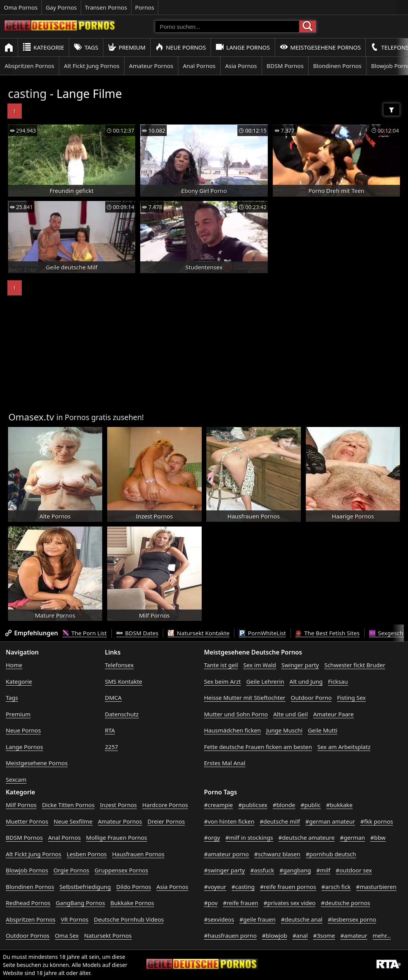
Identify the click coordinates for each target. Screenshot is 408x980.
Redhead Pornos (28, 903)
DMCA (113, 698)
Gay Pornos (61, 7)
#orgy (212, 837)
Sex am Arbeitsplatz (344, 747)
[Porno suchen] (227, 27)
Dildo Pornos (134, 887)
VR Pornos (75, 919)
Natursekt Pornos (108, 935)
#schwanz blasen (277, 854)
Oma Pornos (21, 7)
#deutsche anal (302, 919)
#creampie (218, 805)
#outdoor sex (354, 870)
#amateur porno (226, 854)
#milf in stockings (249, 837)
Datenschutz (122, 714)
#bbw (378, 837)
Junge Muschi (284, 730)
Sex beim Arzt (222, 681)
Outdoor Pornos (28, 935)
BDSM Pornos (285, 66)
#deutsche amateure (307, 837)
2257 (111, 747)
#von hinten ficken (229, 821)
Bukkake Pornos (132, 903)
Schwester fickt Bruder (355, 665)
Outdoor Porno (311, 698)
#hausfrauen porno (230, 935)
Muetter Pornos (27, 821)
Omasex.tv (31, 417)
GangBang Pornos (80, 903)
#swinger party (225, 870)
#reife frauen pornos (288, 887)
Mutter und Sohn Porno (236, 714)
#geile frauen (257, 919)
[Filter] (391, 110)
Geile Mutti (323, 730)
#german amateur (330, 821)
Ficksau (338, 681)
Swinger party (300, 665)
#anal (300, 935)
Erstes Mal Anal (225, 763)
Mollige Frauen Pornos (117, 837)
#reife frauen (240, 903)
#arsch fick (336, 887)
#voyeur (215, 887)
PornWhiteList (262, 633)
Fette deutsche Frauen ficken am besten (258, 747)
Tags (86, 47)
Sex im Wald (260, 665)
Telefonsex (119, 665)
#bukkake (339, 805)
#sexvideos (219, 919)
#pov (211, 903)
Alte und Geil (290, 714)
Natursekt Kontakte (199, 633)
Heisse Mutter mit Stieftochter (245, 698)
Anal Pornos (199, 66)
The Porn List (85, 633)
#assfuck (262, 870)
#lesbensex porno (352, 919)
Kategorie (43, 47)
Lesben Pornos (87, 854)
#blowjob (275, 935)
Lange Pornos (243, 47)
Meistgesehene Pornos (320, 47)
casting (27, 94)
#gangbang (295, 870)
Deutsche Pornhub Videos (129, 919)
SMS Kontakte (124, 681)
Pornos (145, 7)
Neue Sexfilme (73, 821)
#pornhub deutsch (331, 854)
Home (14, 665)
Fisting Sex (351, 698)
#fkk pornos (377, 821)
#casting (243, 887)
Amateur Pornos (151, 66)
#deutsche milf (280, 821)
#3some (324, 935)
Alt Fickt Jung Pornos (92, 66)
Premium (127, 47)
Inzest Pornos (118, 805)
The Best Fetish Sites (328, 633)
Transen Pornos (106, 7)
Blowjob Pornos (27, 870)
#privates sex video (289, 903)
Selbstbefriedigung (85, 887)
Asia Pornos (241, 66)
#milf (323, 870)
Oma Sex (67, 935)
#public (310, 805)
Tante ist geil (221, 665)
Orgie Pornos (71, 870)
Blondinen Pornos (337, 66)
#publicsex (253, 805)
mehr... (382, 935)
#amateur (354, 935)
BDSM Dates (138, 633)
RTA (110, 730)
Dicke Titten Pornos (68, 805)
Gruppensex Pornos (121, 870)
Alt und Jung (306, 681)
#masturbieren (376, 887)
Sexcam (16, 779)
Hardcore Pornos (165, 805)
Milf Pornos (21, 805)
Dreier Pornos (166, 821)
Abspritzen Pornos (29, 66)
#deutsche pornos (345, 903)
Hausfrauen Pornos (138, 854)
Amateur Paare (333, 714)
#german (352, 837)
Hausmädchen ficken (232, 730)
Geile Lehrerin (265, 681)
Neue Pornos (181, 47)
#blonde (284, 805)
